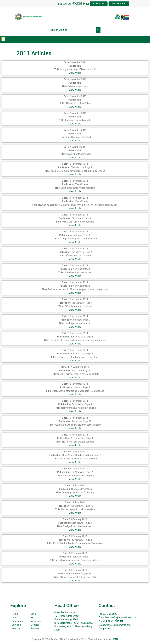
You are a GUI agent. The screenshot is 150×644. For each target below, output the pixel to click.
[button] (3, 39)
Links (34, 614)
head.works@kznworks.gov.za (121, 617)
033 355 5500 (110, 614)
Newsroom (17, 628)
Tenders (35, 628)
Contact (35, 625)
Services (16, 625)
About (15, 618)
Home (15, 614)
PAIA (116, 639)
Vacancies (36, 621)
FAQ (33, 618)
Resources (17, 621)
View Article (75, 73)
